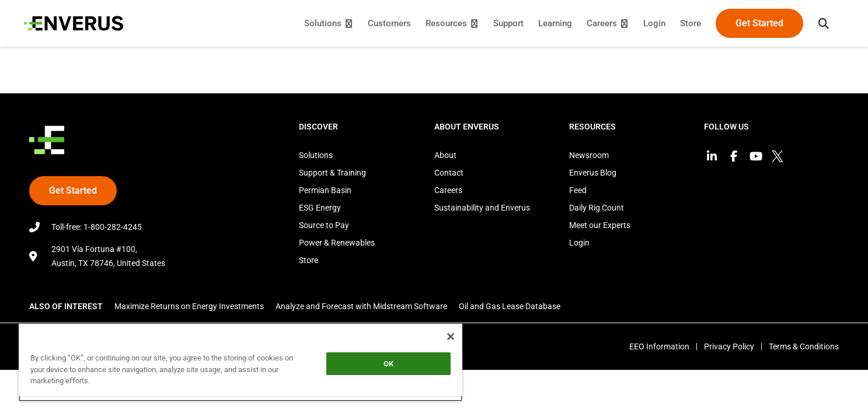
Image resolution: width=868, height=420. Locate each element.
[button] (818, 23)
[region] (240, 362)
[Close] (451, 337)
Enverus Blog (593, 173)
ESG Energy (320, 208)
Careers (448, 190)
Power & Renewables (337, 243)
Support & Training (332, 173)
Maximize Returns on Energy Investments (189, 306)
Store (308, 260)
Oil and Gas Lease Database (510, 306)
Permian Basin (325, 190)
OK (388, 364)
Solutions (316, 155)
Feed (578, 190)
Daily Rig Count (597, 208)
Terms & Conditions (804, 346)
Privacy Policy (726, 346)
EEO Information (652, 346)
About (445, 155)
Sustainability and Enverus (482, 208)
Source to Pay (324, 225)
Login (579, 243)
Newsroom (589, 155)
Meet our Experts (600, 225)
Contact (449, 173)
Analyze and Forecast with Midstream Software (361, 306)
